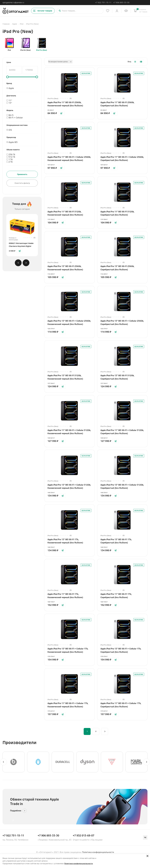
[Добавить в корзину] (20, 251)
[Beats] (14, 762)
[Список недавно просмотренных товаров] (126, 11)
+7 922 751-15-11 (103, 3)
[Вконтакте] (145, 837)
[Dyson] (87, 762)
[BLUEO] (38, 762)
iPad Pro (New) (42, 44)
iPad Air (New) (25, 44)
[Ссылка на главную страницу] (16, 11)
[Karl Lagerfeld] (137, 762)
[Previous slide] (18, 263)
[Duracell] (63, 762)
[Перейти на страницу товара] (22, 226)
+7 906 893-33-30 (121, 3)
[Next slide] (26, 263)
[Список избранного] (108, 11)
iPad (22, 24)
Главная (6, 24)
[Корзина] (135, 11)
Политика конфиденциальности (98, 852)
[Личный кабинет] (117, 11)
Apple (15, 24)
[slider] (7, 77)
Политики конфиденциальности (78, 864)
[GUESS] (112, 762)
